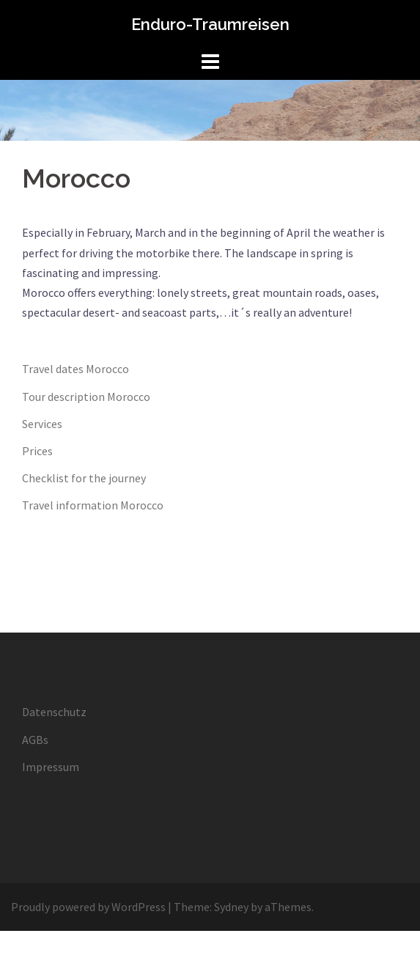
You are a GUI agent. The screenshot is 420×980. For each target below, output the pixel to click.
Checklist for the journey (84, 478)
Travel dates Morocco (75, 369)
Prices (37, 451)
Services (42, 424)
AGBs (35, 740)
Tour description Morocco (86, 397)
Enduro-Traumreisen (210, 24)
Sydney (231, 907)
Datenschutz (54, 712)
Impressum (51, 767)
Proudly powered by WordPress (88, 907)
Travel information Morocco (93, 505)
